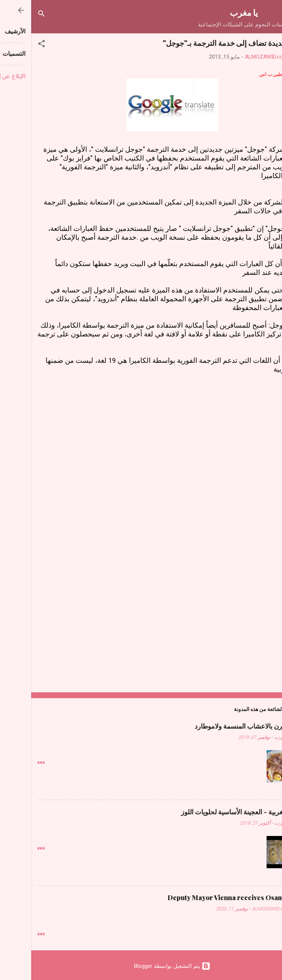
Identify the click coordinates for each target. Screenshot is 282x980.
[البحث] (10, 15)
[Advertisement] (141, 431)
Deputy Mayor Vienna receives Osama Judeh (206, 898)
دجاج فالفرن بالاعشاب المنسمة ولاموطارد (220, 726)
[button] (10, 45)
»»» (10, 762)
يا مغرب (213, 12)
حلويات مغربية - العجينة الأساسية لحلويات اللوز (213, 812)
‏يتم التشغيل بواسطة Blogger (141, 966)
